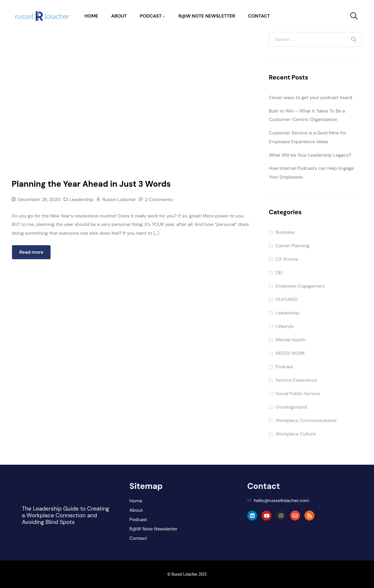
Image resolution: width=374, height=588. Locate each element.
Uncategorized (291, 407)
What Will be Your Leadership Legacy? (310, 155)
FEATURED (287, 299)
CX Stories (287, 259)
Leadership (82, 199)
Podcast (151, 16)
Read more (31, 252)
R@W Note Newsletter (207, 16)
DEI (279, 273)
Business (285, 232)
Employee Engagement (300, 286)
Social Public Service (298, 394)
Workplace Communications (306, 420)
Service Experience (296, 380)
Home (91, 16)
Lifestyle (285, 326)
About (119, 16)
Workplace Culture (296, 434)
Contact (259, 16)
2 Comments (159, 199)
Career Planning (292, 246)
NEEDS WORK (290, 353)
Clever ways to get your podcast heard (310, 97)
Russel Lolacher (119, 199)
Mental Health (290, 340)
